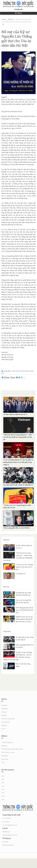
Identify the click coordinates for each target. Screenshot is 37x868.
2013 (3, 779)
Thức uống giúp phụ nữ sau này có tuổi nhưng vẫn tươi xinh (24, 610)
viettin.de (18, 9)
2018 (3, 796)
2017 (3, 793)
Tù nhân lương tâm (7, 742)
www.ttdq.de (6, 822)
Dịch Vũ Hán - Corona (8, 752)
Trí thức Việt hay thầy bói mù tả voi (15, 414)
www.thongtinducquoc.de (10, 825)
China (3, 762)
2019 (3, 800)
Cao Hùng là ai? (21, 574)
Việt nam (10, 19)
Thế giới (4, 715)
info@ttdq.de (6, 832)
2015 (3, 786)
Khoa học (6, 587)
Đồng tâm (4, 746)
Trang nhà (4, 705)
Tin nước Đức (6, 722)
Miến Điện (5, 756)
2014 (3, 783)
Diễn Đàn (6, 540)
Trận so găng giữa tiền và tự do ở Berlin (17, 528)
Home (4, 19)
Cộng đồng (5, 709)
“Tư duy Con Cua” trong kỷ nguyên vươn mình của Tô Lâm (24, 567)
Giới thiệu (5, 842)
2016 (3, 789)
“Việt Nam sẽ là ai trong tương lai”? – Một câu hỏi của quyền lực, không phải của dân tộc (18, 437)
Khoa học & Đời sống (8, 719)
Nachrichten (7, 631)
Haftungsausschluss (8, 845)
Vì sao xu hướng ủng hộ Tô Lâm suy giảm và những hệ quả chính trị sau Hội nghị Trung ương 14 (18, 462)
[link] (4, 97)
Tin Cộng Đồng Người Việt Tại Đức (12, 749)
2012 (3, 776)
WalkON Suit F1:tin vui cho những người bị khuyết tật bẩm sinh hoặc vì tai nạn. (24, 619)
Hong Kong (5, 759)
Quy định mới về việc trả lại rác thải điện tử (18, 485)
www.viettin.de (7, 818)
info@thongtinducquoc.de (10, 835)
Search (3, 729)
